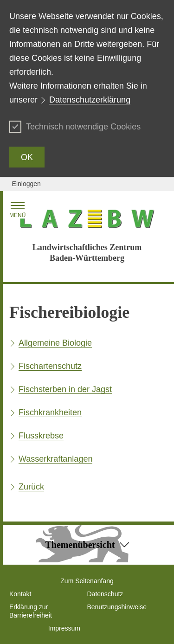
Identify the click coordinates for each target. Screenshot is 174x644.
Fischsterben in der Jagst (65, 389)
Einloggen (26, 184)
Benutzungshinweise (117, 607)
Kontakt (20, 594)
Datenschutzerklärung (90, 100)
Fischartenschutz (50, 366)
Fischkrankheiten (50, 412)
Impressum (64, 628)
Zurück (31, 487)
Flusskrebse (41, 436)
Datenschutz (105, 594)
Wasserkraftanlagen (55, 459)
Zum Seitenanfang (87, 581)
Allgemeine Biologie (55, 343)
